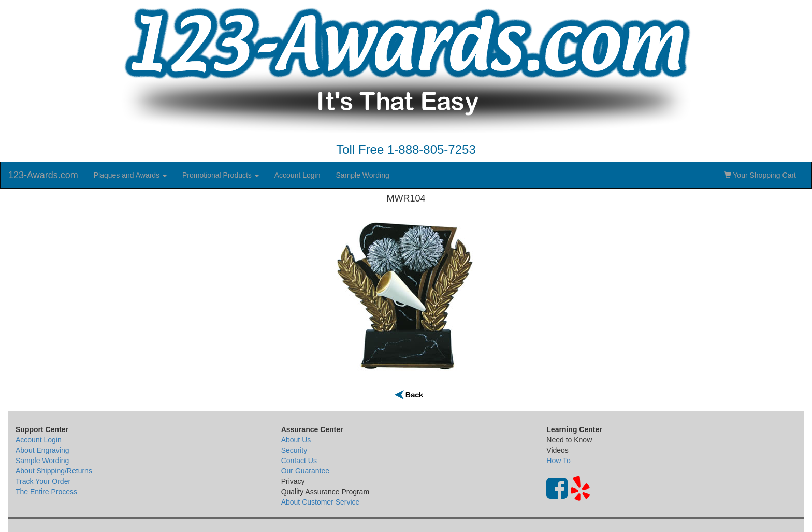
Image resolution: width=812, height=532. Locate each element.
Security (294, 450)
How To (558, 461)
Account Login (298, 175)
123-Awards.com (43, 175)
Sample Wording (362, 175)
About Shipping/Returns (54, 471)
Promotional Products (221, 175)
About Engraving (42, 450)
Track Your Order (43, 481)
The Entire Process (46, 492)
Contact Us (299, 461)
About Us (296, 440)
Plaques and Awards (130, 175)
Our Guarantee (305, 471)
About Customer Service (321, 502)
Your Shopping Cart (760, 175)
